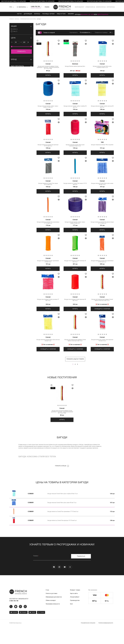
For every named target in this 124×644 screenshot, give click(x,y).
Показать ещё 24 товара (75, 375)
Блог (71, 621)
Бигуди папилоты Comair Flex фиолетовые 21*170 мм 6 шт (102, 229)
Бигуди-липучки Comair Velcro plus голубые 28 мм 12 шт (102, 66)
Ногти (13, 14)
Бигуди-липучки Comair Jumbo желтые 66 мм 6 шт (102, 107)
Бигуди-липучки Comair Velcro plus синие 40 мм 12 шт (102, 189)
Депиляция (22, 14)
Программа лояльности (53, 621)
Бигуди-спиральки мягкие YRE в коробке (102, 148)
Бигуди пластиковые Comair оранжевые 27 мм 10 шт (48, 270)
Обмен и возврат (51, 618)
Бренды (73, 14)
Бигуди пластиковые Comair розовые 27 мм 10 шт (48, 311)
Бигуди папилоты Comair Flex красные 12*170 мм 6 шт (48, 148)
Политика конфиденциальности (106, 640)
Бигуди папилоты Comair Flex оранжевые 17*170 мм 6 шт (48, 229)
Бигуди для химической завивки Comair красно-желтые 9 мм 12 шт (102, 311)
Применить (21, 51)
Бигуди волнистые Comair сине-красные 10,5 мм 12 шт (102, 353)
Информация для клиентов (54, 615)
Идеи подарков (107, 14)
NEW (98, 14)
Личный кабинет (75, 615)
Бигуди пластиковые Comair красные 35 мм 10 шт (75, 311)
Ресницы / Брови (42, 14)
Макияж (65, 14)
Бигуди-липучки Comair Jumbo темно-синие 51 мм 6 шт (48, 107)
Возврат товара (75, 608)
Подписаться (81, 574)
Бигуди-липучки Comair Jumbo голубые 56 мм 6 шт (75, 107)
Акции (80, 14)
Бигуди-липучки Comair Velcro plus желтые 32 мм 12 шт (48, 353)
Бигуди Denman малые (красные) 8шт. (75, 65)
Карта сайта (74, 611)
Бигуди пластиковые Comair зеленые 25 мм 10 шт (75, 270)
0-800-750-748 (35, 7)
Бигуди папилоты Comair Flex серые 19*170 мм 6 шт (48, 189)
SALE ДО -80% (90, 14)
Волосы (31, 14)
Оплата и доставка (51, 611)
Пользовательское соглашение (88, 640)
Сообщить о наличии (102, 321)
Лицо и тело (55, 14)
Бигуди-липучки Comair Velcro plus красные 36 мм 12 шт (75, 148)
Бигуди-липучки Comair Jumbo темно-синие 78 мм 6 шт (75, 229)
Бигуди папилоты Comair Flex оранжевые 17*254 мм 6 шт (102, 270)
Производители (75, 618)
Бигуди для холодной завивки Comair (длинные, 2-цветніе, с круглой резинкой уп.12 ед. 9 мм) (48, 66)
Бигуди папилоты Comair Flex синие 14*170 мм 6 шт (75, 189)
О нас (47, 608)
